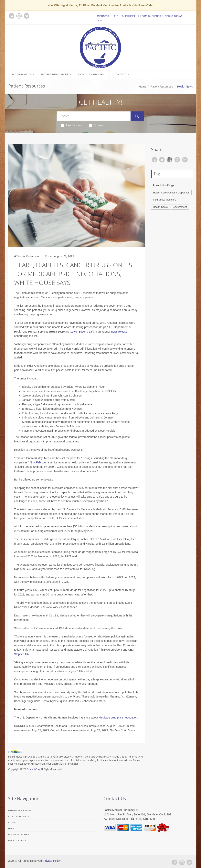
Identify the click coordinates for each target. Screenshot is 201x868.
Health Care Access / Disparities (171, 193)
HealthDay (34, 769)
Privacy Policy (17, 841)
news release (119, 332)
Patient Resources (55, 74)
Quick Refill (129, 16)
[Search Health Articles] (94, 116)
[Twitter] (189, 862)
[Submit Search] (137, 116)
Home (143, 87)
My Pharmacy (22, 74)
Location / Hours (151, 16)
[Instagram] (182, 862)
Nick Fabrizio (38, 462)
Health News (72, 125)
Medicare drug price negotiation (118, 718)
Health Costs (160, 207)
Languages (102, 16)
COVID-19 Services (91, 74)
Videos (96, 125)
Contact (120, 74)
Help (116, 16)
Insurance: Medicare (165, 200)
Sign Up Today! (173, 16)
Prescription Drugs (164, 185)
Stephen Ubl (22, 654)
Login (99, 21)
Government (180, 207)
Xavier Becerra (79, 332)
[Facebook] (175, 862)
